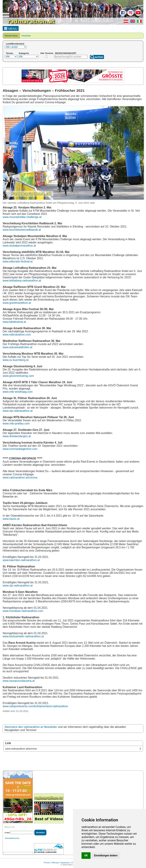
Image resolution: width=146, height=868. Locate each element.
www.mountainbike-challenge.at (22, 217)
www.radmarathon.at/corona (20, 478)
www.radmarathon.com (17, 335)
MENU (11, 28)
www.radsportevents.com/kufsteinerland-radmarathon (35, 706)
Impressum (65, 863)
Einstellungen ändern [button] (106, 855)
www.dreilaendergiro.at (17, 436)
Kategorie (24, 53)
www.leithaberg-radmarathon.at (22, 281)
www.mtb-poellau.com (16, 423)
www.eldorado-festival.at (18, 261)
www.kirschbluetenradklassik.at (22, 230)
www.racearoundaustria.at (19, 681)
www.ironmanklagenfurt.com (20, 449)
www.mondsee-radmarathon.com (23, 611)
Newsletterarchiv (12, 838)
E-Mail (7, 833)
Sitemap (55, 863)
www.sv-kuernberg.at (16, 360)
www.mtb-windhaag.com (18, 392)
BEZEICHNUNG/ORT (66, 53)
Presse (47, 863)
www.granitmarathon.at (17, 303)
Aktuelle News (11, 36)
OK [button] (86, 855)
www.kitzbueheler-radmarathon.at (23, 636)
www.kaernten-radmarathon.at (21, 560)
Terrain (9, 53)
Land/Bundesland (15, 44)
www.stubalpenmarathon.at (19, 246)
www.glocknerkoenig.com (18, 376)
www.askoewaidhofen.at (17, 347)
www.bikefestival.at (14, 322)
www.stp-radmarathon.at (18, 411)
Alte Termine (47, 53)
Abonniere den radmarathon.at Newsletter (31, 727)
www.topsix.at (11, 519)
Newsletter (26, 36)
